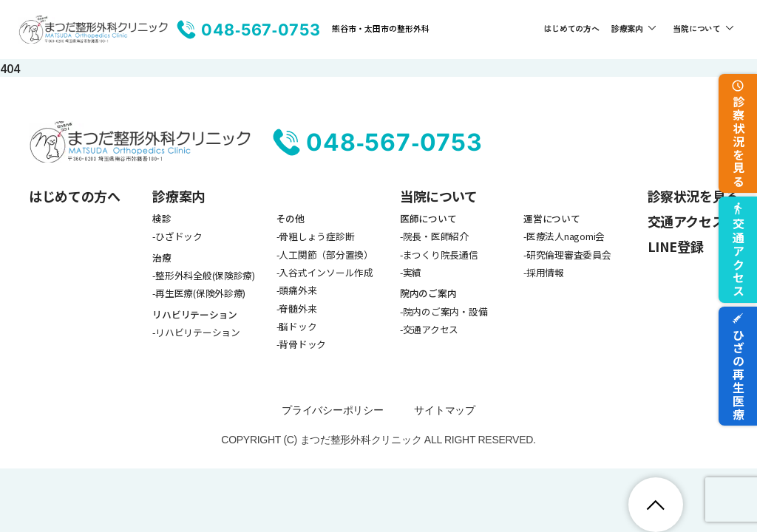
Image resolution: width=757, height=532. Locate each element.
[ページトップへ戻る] (656, 505)
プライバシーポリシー (332, 410)
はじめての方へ (571, 28)
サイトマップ (444, 410)
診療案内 (627, 28)
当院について (697, 28)
